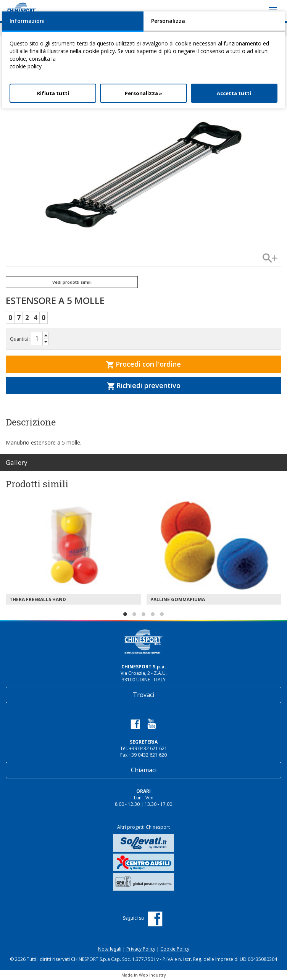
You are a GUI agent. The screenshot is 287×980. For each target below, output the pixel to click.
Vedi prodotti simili (72, 282)
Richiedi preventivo (144, 385)
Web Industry (152, 975)
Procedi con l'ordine (143, 364)
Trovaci (143, 695)
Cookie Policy (175, 949)
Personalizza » (143, 93)
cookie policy (26, 66)
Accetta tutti (234, 93)
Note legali (110, 949)
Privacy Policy (141, 949)
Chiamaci (144, 770)
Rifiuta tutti (53, 93)
